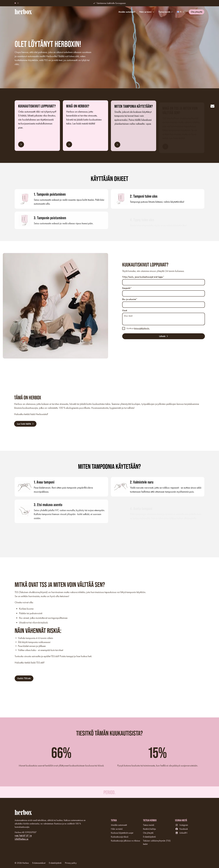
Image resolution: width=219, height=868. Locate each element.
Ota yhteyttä (197, 12)
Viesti (125, 310)
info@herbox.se (22, 839)
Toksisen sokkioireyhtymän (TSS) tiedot (157, 842)
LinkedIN (183, 833)
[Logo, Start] (23, 12)
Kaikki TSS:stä (24, 680)
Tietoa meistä (166, 12)
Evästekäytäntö (149, 837)
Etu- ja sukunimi (130, 299)
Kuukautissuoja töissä (120, 837)
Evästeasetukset (39, 863)
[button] (18, 3)
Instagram (184, 825)
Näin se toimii (147, 12)
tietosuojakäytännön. (142, 328)
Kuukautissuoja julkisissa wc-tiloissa (125, 841)
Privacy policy (71, 863)
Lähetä (162, 336)
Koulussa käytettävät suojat (122, 833)
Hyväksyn (138, 328)
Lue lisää (21, 146)
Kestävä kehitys (150, 829)
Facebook (184, 829)
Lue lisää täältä (24, 426)
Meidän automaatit (127, 12)
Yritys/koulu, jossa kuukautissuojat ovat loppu (143, 277)
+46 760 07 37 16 (23, 836)
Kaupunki (127, 288)
